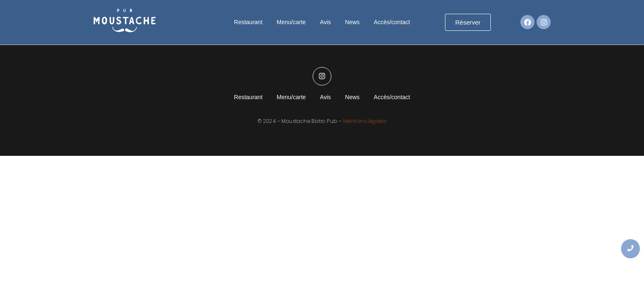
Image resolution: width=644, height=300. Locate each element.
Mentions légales (365, 121)
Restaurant (248, 22)
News (352, 22)
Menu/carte (291, 22)
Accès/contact (392, 22)
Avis (326, 22)
